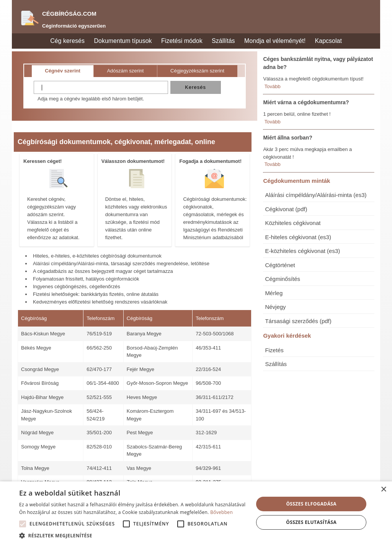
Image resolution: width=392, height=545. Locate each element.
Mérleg (274, 293)
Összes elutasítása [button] (311, 522)
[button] (23, 524)
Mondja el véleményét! (275, 41)
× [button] (383, 490)
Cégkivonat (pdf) (286, 209)
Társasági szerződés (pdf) (298, 321)
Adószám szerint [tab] (125, 71)
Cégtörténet (280, 265)
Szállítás (223, 41)
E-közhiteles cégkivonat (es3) (302, 251)
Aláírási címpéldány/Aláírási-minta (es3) (316, 195)
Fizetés (274, 350)
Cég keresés (67, 41)
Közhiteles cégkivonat (293, 223)
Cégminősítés (283, 279)
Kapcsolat (328, 41)
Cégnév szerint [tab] (62, 71)
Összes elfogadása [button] (311, 504)
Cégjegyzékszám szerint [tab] (197, 71)
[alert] (196, 513)
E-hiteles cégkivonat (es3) (298, 237)
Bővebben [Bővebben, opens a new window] (221, 512)
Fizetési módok (182, 41)
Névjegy (275, 307)
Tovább (273, 86)
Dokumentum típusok (123, 41)
